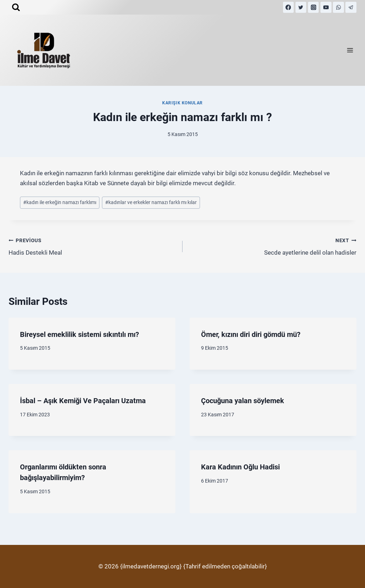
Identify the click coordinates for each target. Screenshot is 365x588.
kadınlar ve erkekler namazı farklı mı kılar (151, 202)
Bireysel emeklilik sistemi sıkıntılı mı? (79, 334)
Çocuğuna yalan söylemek (243, 401)
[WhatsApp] (338, 7)
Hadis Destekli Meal (92, 246)
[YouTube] (326, 7)
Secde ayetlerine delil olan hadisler (273, 246)
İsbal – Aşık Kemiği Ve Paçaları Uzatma (83, 401)
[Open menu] (350, 50)
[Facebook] (289, 7)
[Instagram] (313, 7)
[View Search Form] (16, 7)
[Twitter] (301, 7)
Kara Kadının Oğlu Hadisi (240, 467)
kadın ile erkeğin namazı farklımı (60, 202)
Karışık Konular (182, 103)
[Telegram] (351, 7)
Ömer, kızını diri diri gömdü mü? (251, 334)
